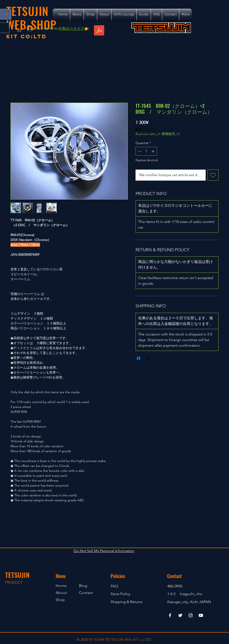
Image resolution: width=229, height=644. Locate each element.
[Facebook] (170, 615)
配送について (145, 129)
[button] (18, 28)
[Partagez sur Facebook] (139, 358)
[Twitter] (180, 615)
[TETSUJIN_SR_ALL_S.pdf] (99, 31)
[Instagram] (191, 615)
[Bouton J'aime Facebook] (183, 39)
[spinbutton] (146, 151)
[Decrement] (139, 151)
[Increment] (153, 151)
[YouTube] (201, 615)
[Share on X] (147, 358)
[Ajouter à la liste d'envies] (213, 175)
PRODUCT (14, 582)
